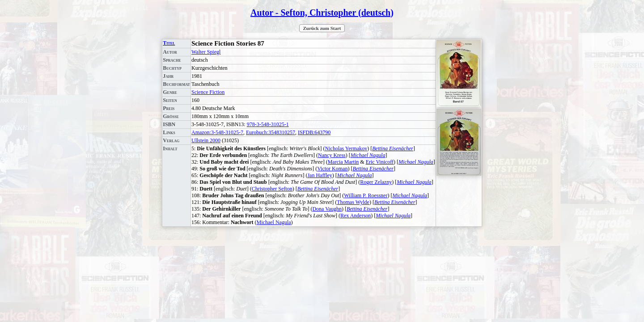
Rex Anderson (356, 216)
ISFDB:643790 (314, 132)
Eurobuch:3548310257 (271, 132)
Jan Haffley (320, 175)
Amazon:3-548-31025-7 (217, 132)
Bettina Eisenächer (393, 148)
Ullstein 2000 (206, 140)
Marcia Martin (343, 162)
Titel (169, 43)
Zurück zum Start (322, 28)
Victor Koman (332, 169)
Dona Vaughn (327, 209)
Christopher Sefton (272, 189)
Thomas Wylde (353, 202)
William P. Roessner (366, 195)
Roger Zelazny (376, 182)
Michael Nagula (368, 155)
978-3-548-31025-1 (268, 124)
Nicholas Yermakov (346, 148)
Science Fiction (208, 92)
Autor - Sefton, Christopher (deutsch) (322, 13)
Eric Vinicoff (380, 162)
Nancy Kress (332, 155)
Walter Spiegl (206, 52)
